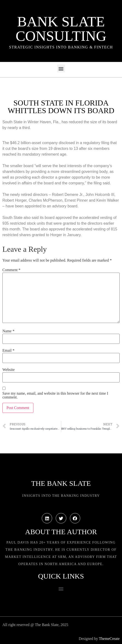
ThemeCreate (109, 639)
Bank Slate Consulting (61, 29)
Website (9, 370)
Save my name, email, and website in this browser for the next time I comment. (55, 395)
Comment (11, 270)
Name (8, 331)
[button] (61, 68)
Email (8, 351)
